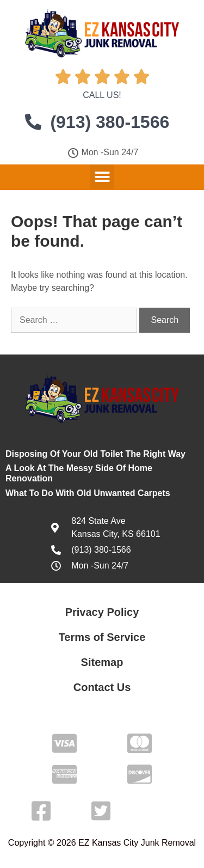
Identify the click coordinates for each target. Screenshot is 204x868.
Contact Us (102, 687)
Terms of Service (102, 637)
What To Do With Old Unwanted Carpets (88, 493)
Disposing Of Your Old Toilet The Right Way (95, 454)
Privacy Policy (102, 612)
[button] (102, 177)
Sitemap (102, 662)
